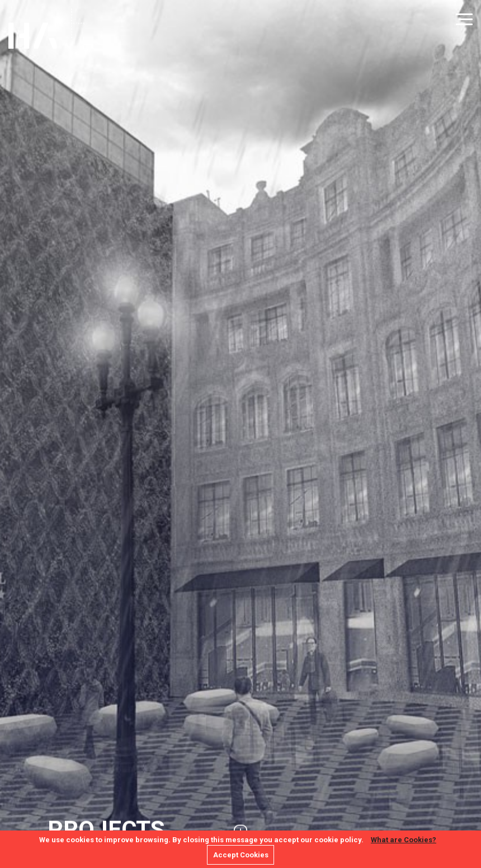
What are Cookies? (404, 840)
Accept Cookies (241, 855)
